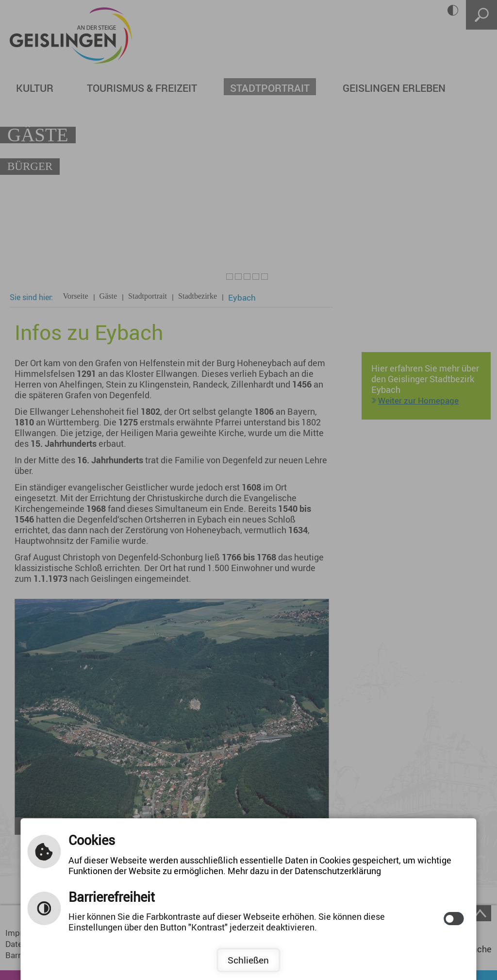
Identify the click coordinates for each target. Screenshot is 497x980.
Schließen (248, 960)
